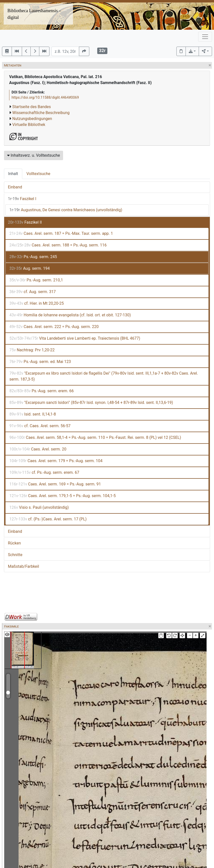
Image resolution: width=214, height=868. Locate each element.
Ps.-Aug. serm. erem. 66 (42, 391)
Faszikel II (25, 222)
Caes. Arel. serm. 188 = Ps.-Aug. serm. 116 (58, 245)
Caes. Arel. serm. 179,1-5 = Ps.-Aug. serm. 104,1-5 (63, 496)
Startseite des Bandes (32, 107)
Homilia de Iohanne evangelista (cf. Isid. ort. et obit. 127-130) (70, 315)
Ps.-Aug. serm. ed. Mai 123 (40, 362)
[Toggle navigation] (205, 37)
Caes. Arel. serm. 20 (38, 449)
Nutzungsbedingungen (32, 119)
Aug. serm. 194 (30, 268)
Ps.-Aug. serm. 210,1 (36, 280)
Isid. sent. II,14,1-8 (33, 414)
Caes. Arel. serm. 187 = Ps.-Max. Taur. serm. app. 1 (61, 233)
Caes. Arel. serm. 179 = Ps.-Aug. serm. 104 (56, 461)
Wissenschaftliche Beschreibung (41, 113)
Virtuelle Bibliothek (29, 125)
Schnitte (15, 555)
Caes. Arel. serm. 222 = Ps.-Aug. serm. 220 (54, 327)
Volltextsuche (38, 174)
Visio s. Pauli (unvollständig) (39, 507)
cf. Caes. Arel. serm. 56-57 (40, 426)
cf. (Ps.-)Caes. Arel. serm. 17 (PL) (48, 519)
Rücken (14, 543)
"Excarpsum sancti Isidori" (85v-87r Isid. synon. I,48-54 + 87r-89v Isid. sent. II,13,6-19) (91, 403)
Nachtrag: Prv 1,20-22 (32, 350)
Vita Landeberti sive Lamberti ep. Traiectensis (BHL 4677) (75, 338)
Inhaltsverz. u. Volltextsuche (34, 155)
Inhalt (13, 174)
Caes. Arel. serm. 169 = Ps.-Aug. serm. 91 (55, 484)
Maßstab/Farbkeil (24, 566)
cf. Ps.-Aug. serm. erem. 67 (44, 472)
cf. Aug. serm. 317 (33, 292)
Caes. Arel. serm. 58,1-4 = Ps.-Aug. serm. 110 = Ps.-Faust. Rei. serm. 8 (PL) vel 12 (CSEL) (95, 437)
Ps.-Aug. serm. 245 (33, 257)
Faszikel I (22, 199)
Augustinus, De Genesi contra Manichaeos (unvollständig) (66, 210)
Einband (15, 187)
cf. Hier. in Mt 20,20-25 (37, 303)
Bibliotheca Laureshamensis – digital (34, 14)
